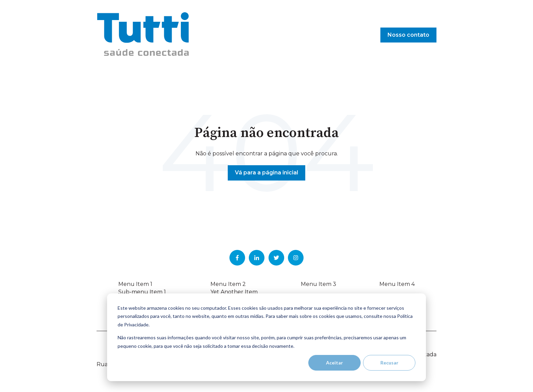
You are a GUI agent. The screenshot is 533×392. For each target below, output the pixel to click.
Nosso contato (408, 35)
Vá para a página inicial (266, 173)
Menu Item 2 (228, 284)
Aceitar (334, 363)
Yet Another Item (234, 292)
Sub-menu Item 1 (142, 292)
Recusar (389, 363)
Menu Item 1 (135, 284)
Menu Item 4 (397, 284)
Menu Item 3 (319, 284)
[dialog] (266, 337)
